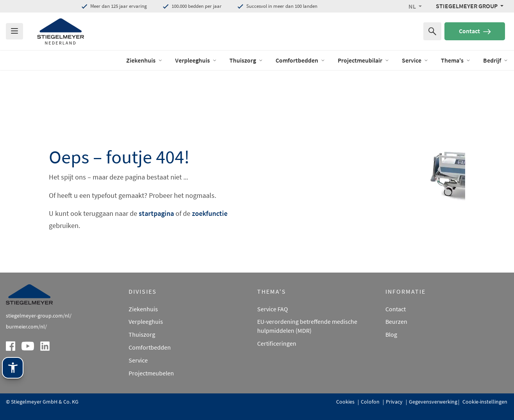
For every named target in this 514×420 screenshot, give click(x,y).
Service (138, 360)
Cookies (346, 402)
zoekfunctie (210, 213)
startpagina (156, 213)
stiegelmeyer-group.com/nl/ (39, 316)
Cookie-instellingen (484, 402)
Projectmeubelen (151, 373)
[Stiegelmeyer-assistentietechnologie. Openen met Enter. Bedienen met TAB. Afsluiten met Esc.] (13, 368)
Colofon (371, 402)
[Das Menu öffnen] (14, 31)
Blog (391, 334)
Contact (475, 31)
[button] (415, 6)
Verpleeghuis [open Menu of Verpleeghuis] (196, 60)
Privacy (395, 402)
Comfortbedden (150, 347)
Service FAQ (273, 309)
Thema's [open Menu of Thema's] (456, 60)
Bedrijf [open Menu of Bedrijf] (496, 60)
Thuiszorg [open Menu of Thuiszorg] (246, 60)
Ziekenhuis (143, 309)
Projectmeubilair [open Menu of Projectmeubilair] (364, 60)
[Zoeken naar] (432, 31)
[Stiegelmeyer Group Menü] (470, 6)
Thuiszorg (142, 334)
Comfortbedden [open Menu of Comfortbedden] (300, 60)
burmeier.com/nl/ (26, 327)
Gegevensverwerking (433, 402)
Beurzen (396, 321)
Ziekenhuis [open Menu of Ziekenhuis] (144, 60)
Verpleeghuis (146, 321)
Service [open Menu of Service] (415, 60)
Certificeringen (277, 343)
